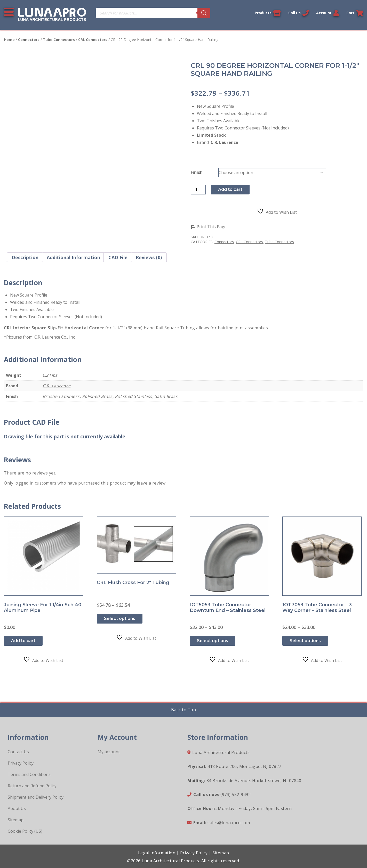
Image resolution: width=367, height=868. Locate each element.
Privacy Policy (21, 763)
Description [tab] (25, 257)
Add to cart (230, 189)
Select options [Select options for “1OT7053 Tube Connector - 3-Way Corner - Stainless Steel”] (305, 641)
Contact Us (18, 752)
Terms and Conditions (29, 774)
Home (9, 40)
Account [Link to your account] (328, 13)
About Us (17, 808)
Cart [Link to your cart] (355, 13)
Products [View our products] (268, 13)
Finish (197, 172)
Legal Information (157, 853)
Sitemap (16, 820)
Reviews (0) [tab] (149, 257)
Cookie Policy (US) (25, 831)
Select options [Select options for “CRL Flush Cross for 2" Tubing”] (120, 619)
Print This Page (212, 227)
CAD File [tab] (118, 257)
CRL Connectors (93, 40)
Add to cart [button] (23, 641)
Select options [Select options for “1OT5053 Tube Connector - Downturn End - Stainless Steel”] (213, 641)
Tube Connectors (59, 40)
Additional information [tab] (73, 257)
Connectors (29, 40)
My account (109, 752)
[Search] (204, 13)
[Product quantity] (198, 190)
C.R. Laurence (57, 386)
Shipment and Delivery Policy (36, 797)
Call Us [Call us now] (298, 13)
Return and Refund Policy (32, 786)
